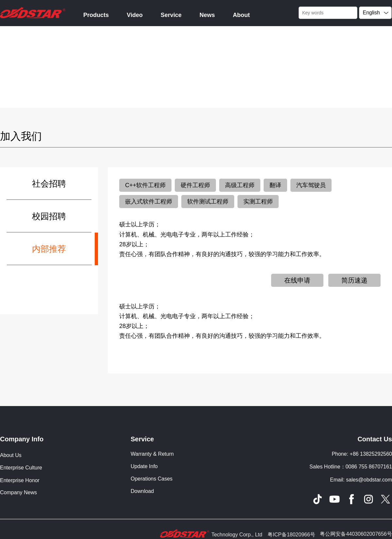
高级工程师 (240, 185)
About (241, 15)
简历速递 (354, 280)
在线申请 (297, 280)
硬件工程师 (195, 185)
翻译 (275, 185)
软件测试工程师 (208, 202)
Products (96, 15)
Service (171, 15)
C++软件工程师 (145, 185)
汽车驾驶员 (311, 185)
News (207, 15)
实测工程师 (258, 202)
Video (135, 15)
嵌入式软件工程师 (149, 202)
